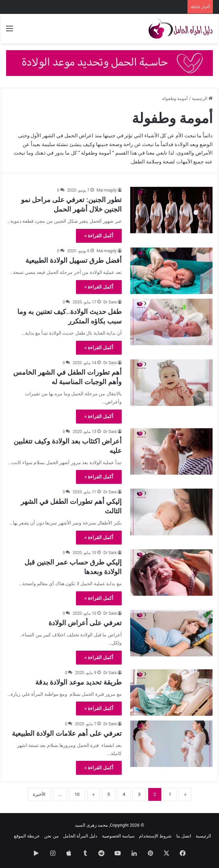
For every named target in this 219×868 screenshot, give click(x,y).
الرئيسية (202, 98)
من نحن (51, 836)
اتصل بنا (184, 836)
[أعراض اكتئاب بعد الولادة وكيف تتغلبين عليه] (171, 451)
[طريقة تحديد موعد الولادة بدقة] (171, 693)
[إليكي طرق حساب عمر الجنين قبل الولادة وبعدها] (171, 573)
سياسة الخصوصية (118, 836)
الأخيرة (39, 794)
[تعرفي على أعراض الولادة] (171, 633)
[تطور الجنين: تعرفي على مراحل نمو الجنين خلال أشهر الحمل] (171, 210)
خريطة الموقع (27, 836)
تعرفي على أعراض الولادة (85, 623)
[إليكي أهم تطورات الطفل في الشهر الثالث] (171, 512)
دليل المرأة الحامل (80, 836)
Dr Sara (110, 302)
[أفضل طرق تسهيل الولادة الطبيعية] (171, 271)
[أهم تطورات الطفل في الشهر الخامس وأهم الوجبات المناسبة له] (171, 383)
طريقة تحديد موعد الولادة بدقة (78, 682)
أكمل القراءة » (99, 236)
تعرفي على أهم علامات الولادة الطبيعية (67, 733)
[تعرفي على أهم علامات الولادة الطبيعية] (171, 744)
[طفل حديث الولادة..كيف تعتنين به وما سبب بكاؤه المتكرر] (171, 322)
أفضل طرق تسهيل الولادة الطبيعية (74, 260)
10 (77, 794)
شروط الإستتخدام (155, 836)
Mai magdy (107, 190)
